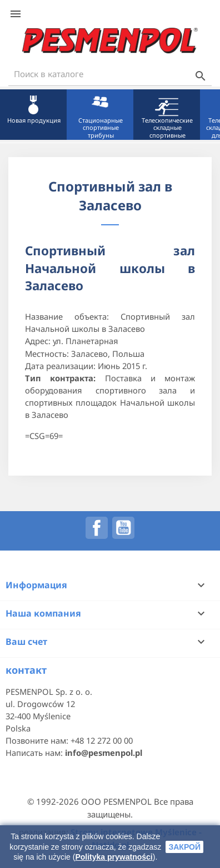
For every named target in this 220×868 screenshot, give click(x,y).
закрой (184, 847)
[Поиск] (110, 74)
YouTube (123, 528)
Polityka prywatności (114, 857)
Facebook (97, 528)
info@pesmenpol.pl (104, 753)
